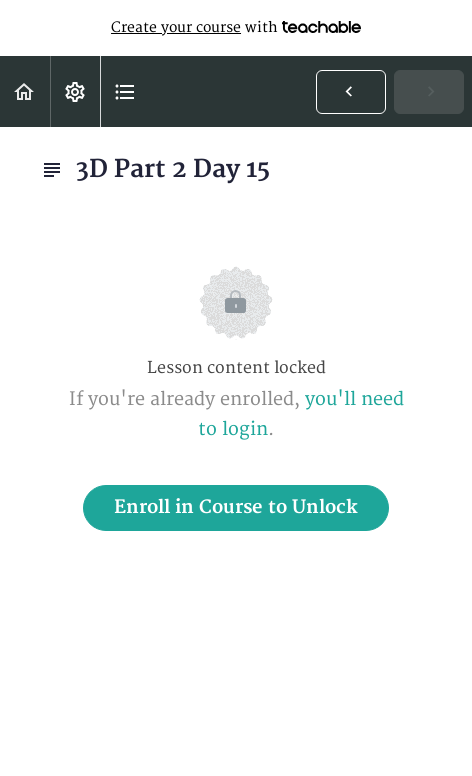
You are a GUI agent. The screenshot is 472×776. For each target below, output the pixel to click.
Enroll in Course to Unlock (236, 507)
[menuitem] (75, 91)
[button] (25, 91)
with (236, 28)
